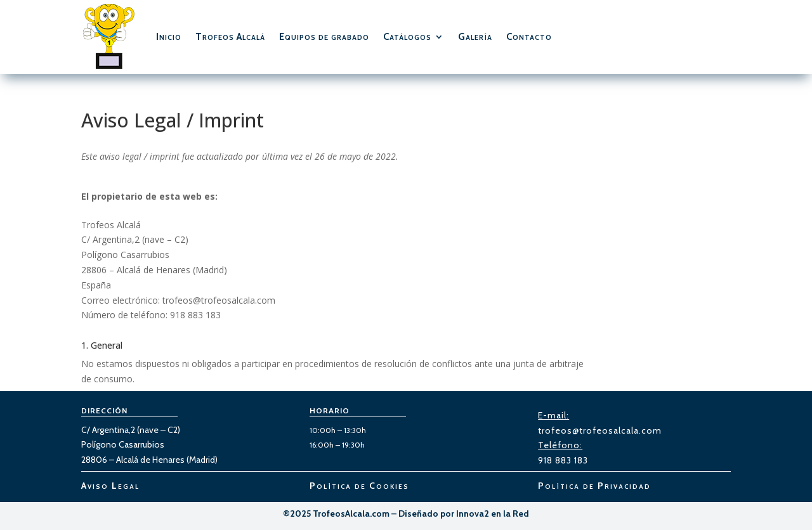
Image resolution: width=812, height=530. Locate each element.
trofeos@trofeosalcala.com (600, 430)
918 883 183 (563, 460)
